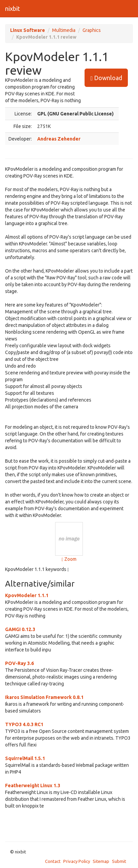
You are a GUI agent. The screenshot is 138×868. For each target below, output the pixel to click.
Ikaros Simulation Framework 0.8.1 (44, 697)
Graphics (92, 30)
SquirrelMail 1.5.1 (25, 758)
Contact (53, 861)
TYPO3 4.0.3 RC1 (24, 724)
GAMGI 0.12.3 (20, 629)
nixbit (13, 8)
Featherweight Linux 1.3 (33, 786)
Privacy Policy (77, 861)
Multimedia (64, 30)
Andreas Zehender (59, 139)
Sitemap (101, 861)
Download (106, 78)
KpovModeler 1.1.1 (27, 595)
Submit (119, 861)
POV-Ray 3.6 (19, 663)
